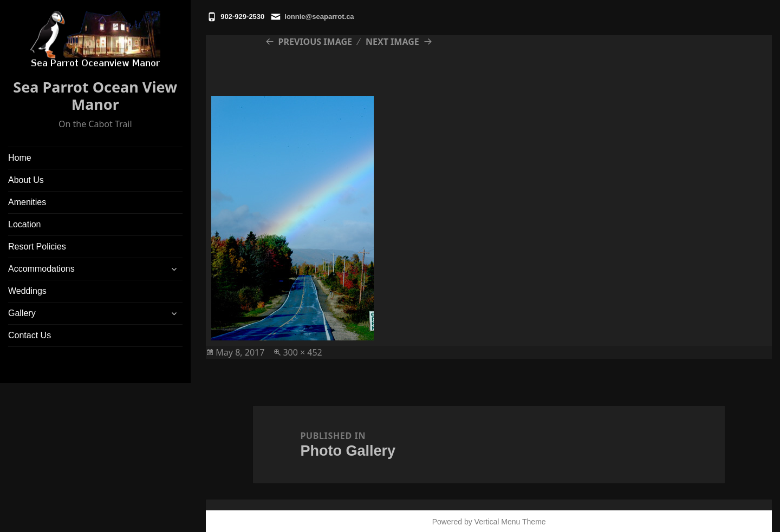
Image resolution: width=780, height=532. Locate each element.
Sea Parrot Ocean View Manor (95, 96)
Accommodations (41, 269)
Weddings (27, 291)
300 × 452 (302, 352)
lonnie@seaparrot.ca (319, 17)
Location (25, 224)
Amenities (27, 202)
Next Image (392, 42)
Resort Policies (37, 247)
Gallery (22, 313)
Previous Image (315, 42)
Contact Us (30, 335)
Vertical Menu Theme (510, 522)
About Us (26, 180)
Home (20, 158)
